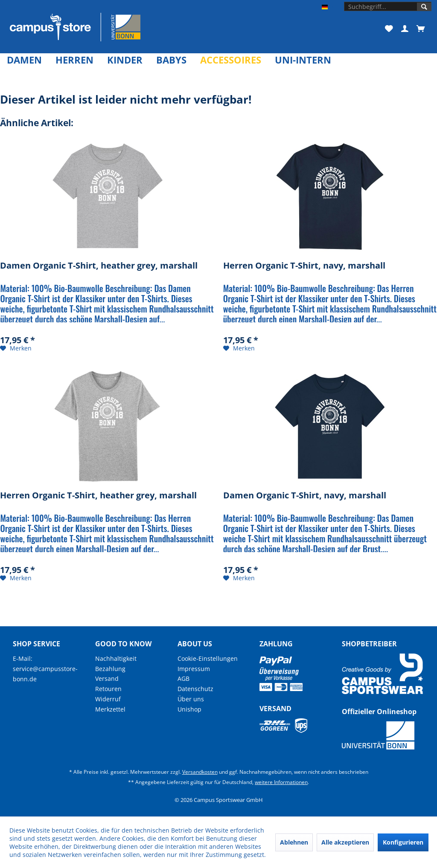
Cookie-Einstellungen (208, 658)
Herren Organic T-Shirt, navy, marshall (304, 266)
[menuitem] (388, 6)
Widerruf (108, 699)
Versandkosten (200, 772)
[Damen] (24, 60)
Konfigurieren (403, 842)
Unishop (189, 709)
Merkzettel (110, 709)
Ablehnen (294, 842)
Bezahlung (110, 669)
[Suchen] (424, 7)
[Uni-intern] (303, 60)
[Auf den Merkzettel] (16, 348)
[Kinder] (125, 60)
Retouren (108, 689)
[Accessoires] (231, 60)
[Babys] (171, 60)
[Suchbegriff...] (388, 6)
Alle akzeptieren (345, 842)
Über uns (191, 699)
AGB (184, 678)
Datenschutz (195, 689)
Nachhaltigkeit (116, 658)
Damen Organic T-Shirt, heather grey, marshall (99, 266)
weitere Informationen (281, 782)
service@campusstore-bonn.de (45, 674)
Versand (107, 678)
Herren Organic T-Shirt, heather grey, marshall (98, 496)
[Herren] (74, 60)
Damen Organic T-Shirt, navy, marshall (305, 496)
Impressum (194, 669)
